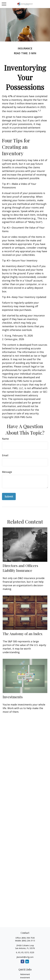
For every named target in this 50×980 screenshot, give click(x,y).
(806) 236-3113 (28, 941)
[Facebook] (22, 961)
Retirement (25, 974)
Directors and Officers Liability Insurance (20, 568)
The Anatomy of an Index (23, 634)
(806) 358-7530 (28, 938)
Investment (25, 978)
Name (5, 439)
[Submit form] (9, 496)
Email (5, 455)
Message (7, 472)
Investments (13, 697)
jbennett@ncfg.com (25, 957)
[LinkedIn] (27, 961)
